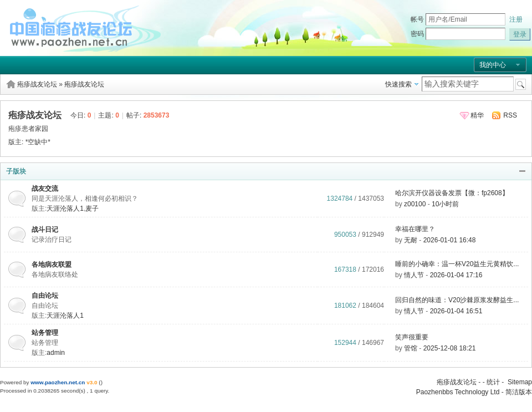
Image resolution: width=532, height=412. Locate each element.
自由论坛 (45, 296)
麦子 (92, 208)
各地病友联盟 (52, 265)
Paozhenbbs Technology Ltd (458, 392)
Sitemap (520, 382)
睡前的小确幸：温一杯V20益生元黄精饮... (457, 264)
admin (56, 353)
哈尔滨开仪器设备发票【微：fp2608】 (452, 193)
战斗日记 (45, 230)
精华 (477, 115)
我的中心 (493, 65)
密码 (417, 34)
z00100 (415, 204)
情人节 (414, 275)
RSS (510, 115)
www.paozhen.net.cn (58, 382)
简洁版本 (519, 392)
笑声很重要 (412, 337)
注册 (516, 19)
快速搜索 (398, 84)
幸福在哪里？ (415, 229)
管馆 (411, 348)
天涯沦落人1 (65, 208)
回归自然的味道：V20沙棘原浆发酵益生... (457, 300)
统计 (493, 382)
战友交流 (45, 189)
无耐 (411, 240)
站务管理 (45, 333)
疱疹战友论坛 (37, 84)
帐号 (417, 19)
